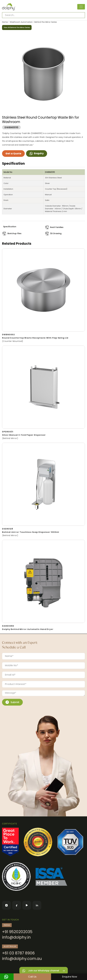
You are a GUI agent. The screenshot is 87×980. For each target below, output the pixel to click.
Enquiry (37, 153)
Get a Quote (13, 153)
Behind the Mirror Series (45, 22)
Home (5, 22)
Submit (12, 702)
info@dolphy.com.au (22, 959)
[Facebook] (17, 905)
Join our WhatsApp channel (44, 971)
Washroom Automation (21, 22)
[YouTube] (27, 905)
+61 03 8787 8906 (18, 953)
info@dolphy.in (16, 937)
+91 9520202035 (17, 932)
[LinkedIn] (37, 905)
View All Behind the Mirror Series (17, 27)
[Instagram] (6, 905)
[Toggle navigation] (81, 7)
